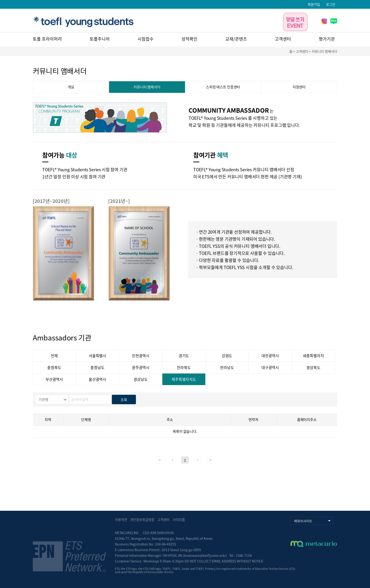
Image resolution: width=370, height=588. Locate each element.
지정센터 (299, 87)
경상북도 (313, 367)
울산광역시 (97, 379)
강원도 (227, 356)
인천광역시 (141, 356)
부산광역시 (54, 379)
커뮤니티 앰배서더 (147, 87)
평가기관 (327, 39)
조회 (124, 400)
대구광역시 (270, 367)
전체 (54, 356)
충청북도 (54, 367)
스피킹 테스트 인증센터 (223, 87)
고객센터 (283, 39)
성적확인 (189, 39)
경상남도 (141, 379)
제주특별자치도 (184, 379)
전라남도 (227, 367)
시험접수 (146, 39)
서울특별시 (97, 356)
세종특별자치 (313, 356)
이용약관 (121, 519)
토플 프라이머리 (47, 39)
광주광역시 (141, 367)
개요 (71, 87)
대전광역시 (270, 356)
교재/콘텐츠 (236, 39)
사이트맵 (179, 519)
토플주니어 (100, 39)
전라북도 (184, 367)
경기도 (184, 356)
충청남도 (97, 367)
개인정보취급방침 (142, 519)
